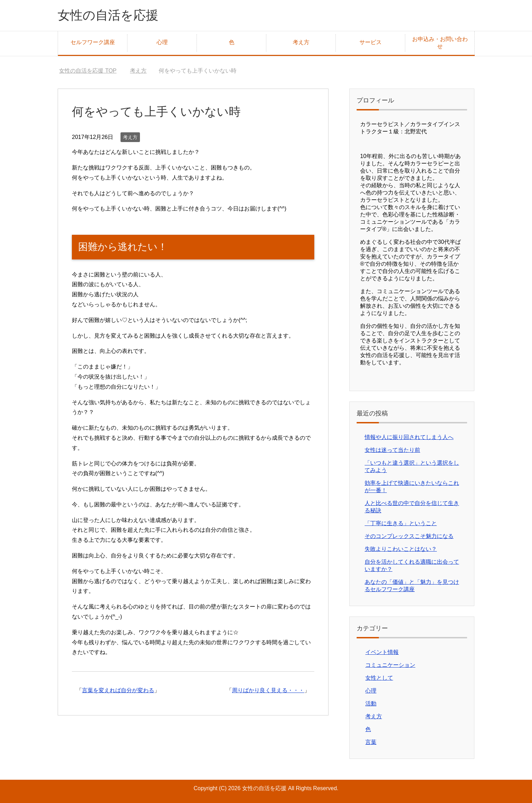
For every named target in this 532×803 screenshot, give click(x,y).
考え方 (301, 42)
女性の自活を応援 (108, 15)
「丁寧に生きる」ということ (401, 523)
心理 (162, 42)
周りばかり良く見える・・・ (268, 690)
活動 (371, 703)
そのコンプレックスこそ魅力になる (409, 536)
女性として (379, 678)
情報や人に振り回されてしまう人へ (409, 437)
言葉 (371, 742)
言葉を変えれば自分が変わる (118, 690)
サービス (371, 42)
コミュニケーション (390, 665)
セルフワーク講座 (93, 42)
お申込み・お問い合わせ (440, 43)
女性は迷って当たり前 (392, 450)
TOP (88, 71)
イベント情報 (382, 652)
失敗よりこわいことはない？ (401, 549)
